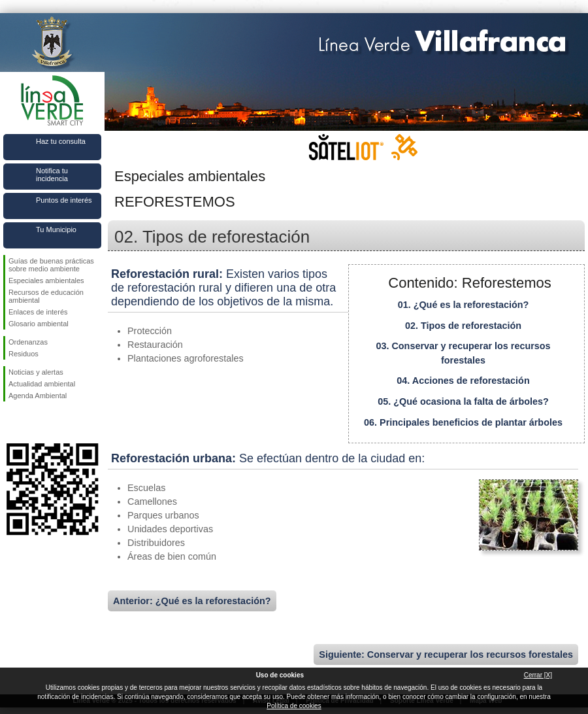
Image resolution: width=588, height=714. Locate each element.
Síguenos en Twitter (33, 422)
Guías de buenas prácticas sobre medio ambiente (51, 265)
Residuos (24, 354)
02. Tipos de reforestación (463, 326)
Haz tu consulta (61, 141)
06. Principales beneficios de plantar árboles (463, 422)
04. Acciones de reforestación (463, 381)
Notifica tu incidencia (52, 175)
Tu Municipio (56, 229)
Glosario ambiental (39, 324)
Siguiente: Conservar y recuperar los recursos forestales (446, 654)
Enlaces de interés (38, 312)
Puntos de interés (64, 200)
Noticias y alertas (36, 372)
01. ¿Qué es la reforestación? (464, 305)
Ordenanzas (28, 342)
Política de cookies (294, 706)
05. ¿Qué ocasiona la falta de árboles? (463, 401)
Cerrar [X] (538, 675)
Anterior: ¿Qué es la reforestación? (192, 601)
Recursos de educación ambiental (46, 296)
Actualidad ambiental (42, 384)
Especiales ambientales (46, 280)
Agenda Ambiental (38, 396)
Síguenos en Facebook (11, 422)
